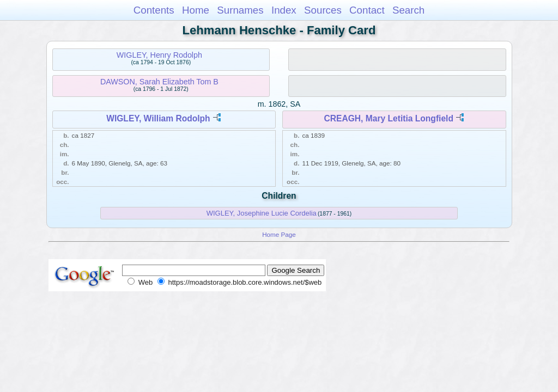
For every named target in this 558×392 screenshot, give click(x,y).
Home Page (279, 234)
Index (284, 10)
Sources (323, 10)
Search (408, 10)
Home (196, 10)
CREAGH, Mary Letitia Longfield (389, 118)
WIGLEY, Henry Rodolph (159, 55)
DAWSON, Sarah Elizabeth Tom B (159, 82)
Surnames (240, 10)
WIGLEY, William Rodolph (158, 118)
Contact (367, 10)
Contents (154, 10)
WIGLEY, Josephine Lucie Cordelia (262, 213)
